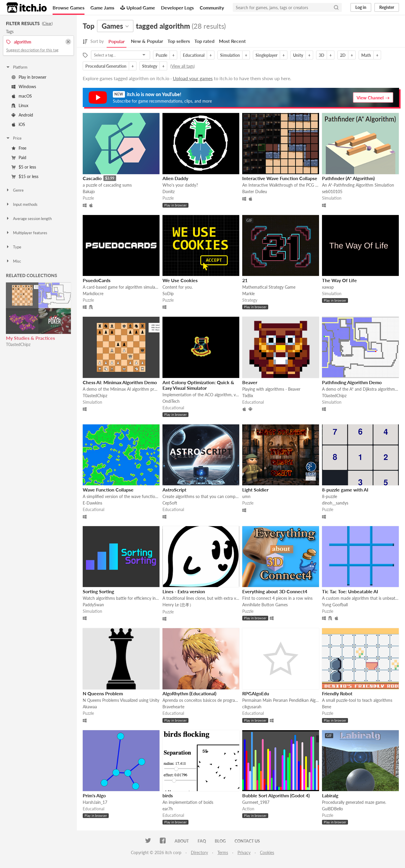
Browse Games (69, 8)
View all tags (183, 66)
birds (168, 795)
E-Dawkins (92, 503)
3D (322, 55)
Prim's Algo (94, 795)
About (182, 841)
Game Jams (102, 8)
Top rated (204, 41)
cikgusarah (252, 707)
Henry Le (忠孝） (178, 605)
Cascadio (92, 178)
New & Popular (147, 41)
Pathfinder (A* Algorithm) (348, 178)
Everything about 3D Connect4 (275, 591)
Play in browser (29, 77)
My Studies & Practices (30, 338)
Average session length (29, 219)
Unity (298, 55)
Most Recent (232, 41)
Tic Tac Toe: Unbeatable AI (350, 591)
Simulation (230, 55)
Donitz (169, 191)
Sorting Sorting (98, 591)
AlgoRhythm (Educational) (189, 693)
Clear (47, 23)
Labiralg (330, 795)
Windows (24, 87)
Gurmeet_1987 (256, 802)
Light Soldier (255, 490)
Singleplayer (266, 55)
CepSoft (170, 503)
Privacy (244, 852)
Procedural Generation (106, 66)
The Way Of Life (339, 280)
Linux (20, 105)
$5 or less (24, 167)
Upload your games (193, 78)
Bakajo (89, 191)
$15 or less (25, 176)
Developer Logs (177, 8)
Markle (248, 294)
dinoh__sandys (335, 503)
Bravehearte (173, 707)
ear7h (168, 809)
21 (245, 280)
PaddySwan (93, 605)
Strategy (150, 66)
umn (246, 496)
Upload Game (138, 8)
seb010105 (332, 191)
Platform (17, 67)
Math (366, 55)
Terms (223, 852)
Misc (13, 261)
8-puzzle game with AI (345, 490)
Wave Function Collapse (108, 490)
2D (343, 55)
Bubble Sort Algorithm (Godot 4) (276, 795)
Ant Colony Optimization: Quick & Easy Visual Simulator (198, 385)
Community (212, 8)
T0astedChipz (18, 344)
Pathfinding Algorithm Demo (352, 382)
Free (19, 148)
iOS (18, 124)
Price (14, 138)
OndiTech (171, 401)
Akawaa (90, 707)
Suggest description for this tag (32, 50)
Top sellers (179, 41)
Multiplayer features (26, 233)
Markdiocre (93, 294)
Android (22, 115)
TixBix (248, 396)
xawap (328, 287)
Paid (19, 157)
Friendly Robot (337, 693)
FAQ (202, 841)
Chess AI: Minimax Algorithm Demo (120, 382)
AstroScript (174, 490)
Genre (15, 190)
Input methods (22, 204)
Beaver (250, 382)
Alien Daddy (175, 178)
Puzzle (161, 55)
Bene (327, 707)
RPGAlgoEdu (256, 693)
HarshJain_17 (95, 802)
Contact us (247, 841)
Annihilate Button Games (265, 605)
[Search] (336, 7)
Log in (361, 7)
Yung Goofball (335, 605)
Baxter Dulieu (255, 191)
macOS (22, 96)
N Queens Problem (103, 693)
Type (13, 247)
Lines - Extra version (184, 591)
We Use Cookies (180, 280)
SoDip (168, 294)
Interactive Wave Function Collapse (280, 178)
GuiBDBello (332, 809)
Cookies (267, 852)
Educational (194, 55)
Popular (117, 41)
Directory (199, 852)
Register (387, 7)
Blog (220, 841)
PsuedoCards (97, 280)
